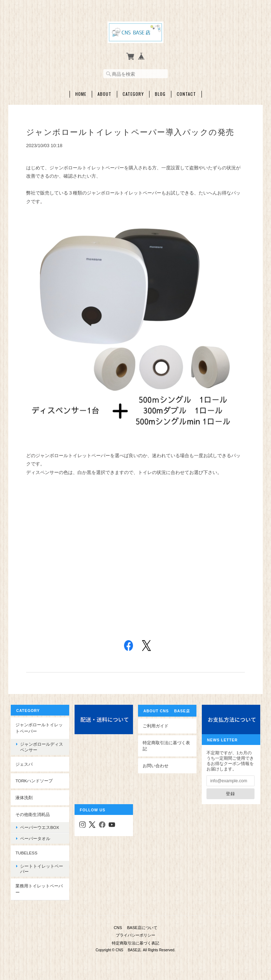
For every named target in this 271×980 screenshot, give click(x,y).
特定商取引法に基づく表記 (166, 745)
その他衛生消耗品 (33, 814)
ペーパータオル (35, 838)
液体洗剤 (24, 797)
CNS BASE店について (135, 926)
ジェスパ (24, 763)
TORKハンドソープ (34, 780)
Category (133, 93)
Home (81, 93)
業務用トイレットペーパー (39, 889)
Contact (186, 93)
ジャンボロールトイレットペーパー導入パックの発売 (130, 132)
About (104, 93)
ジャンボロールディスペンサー (42, 746)
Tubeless (26, 852)
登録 (230, 793)
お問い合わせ (156, 765)
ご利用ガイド (156, 725)
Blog (160, 93)
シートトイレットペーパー (42, 868)
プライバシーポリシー (135, 934)
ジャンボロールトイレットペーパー (39, 727)
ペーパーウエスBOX (40, 827)
